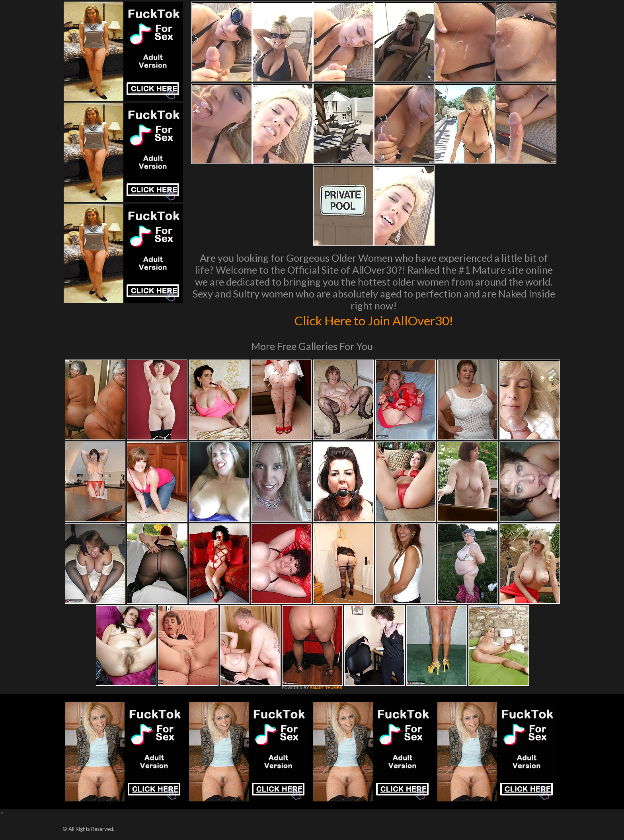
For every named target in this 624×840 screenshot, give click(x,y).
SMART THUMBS (326, 688)
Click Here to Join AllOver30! (374, 320)
